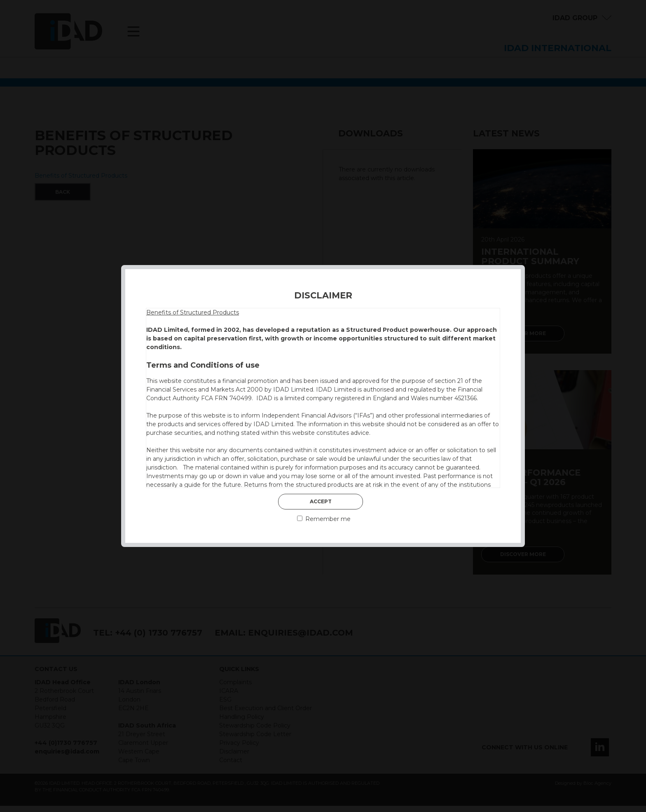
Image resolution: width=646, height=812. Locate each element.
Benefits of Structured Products (193, 312)
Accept (321, 501)
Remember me (324, 519)
